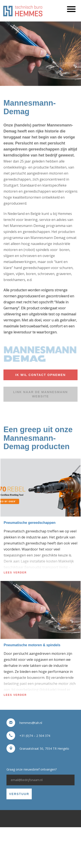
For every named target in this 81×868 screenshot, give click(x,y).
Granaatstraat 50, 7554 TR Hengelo (44, 749)
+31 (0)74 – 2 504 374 (35, 736)
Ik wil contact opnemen (40, 375)
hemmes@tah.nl (31, 723)
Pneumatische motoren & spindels (32, 645)
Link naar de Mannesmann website (40, 394)
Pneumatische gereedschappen (30, 523)
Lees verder (15, 573)
